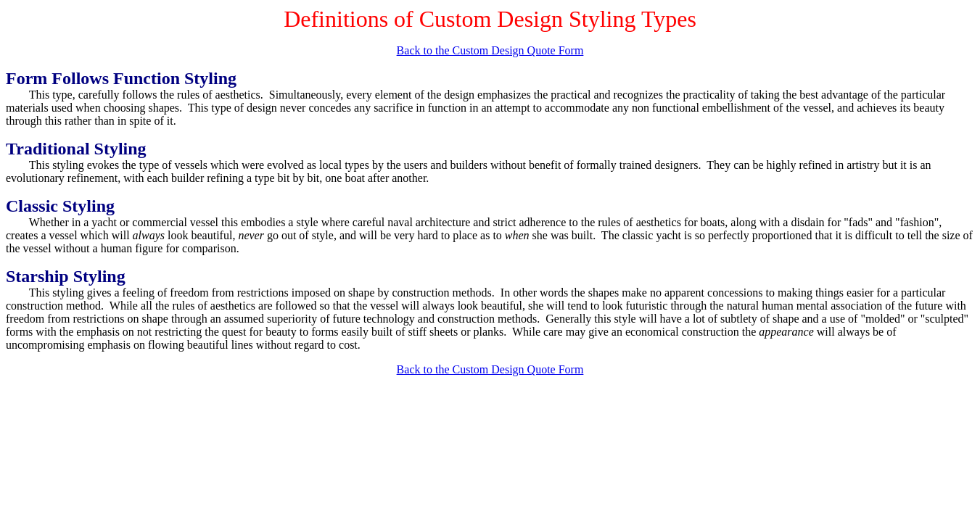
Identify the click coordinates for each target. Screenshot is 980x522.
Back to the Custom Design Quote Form (490, 50)
